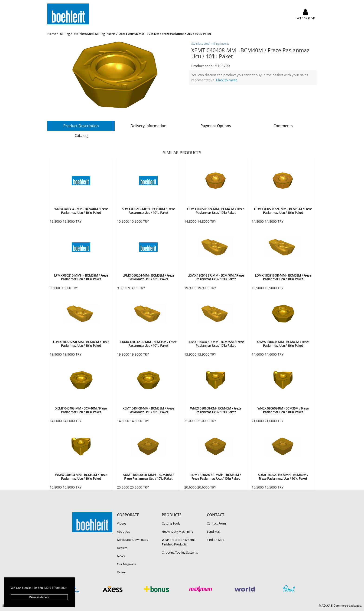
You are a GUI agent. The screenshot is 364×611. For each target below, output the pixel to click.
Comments (283, 126)
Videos (122, 523)
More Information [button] (56, 588)
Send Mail (214, 532)
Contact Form (216, 523)
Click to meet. (227, 80)
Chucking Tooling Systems (180, 552)
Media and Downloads (132, 540)
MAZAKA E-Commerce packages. (340, 606)
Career (122, 572)
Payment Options (216, 126)
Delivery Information (148, 126)
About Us (123, 532)
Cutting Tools (171, 523)
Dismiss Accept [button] (39, 597)
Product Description (81, 126)
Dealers (122, 548)
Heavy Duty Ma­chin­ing (177, 532)
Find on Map (216, 540)
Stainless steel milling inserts (210, 43)
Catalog (81, 135)
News (121, 556)
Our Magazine (127, 564)
